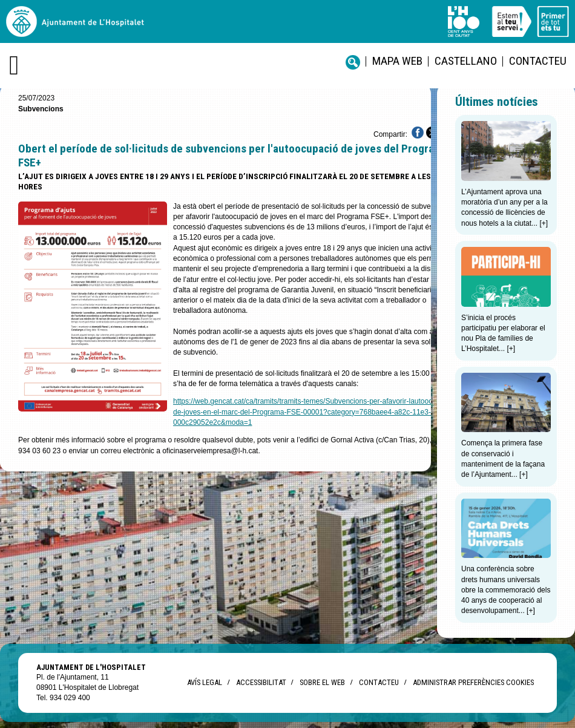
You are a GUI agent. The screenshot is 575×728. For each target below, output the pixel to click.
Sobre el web (322, 682)
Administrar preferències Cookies (473, 682)
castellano (466, 61)
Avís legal (205, 682)
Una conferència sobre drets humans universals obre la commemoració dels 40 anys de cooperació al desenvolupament (506, 590)
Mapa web (397, 61)
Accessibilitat (261, 682)
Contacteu (538, 61)
